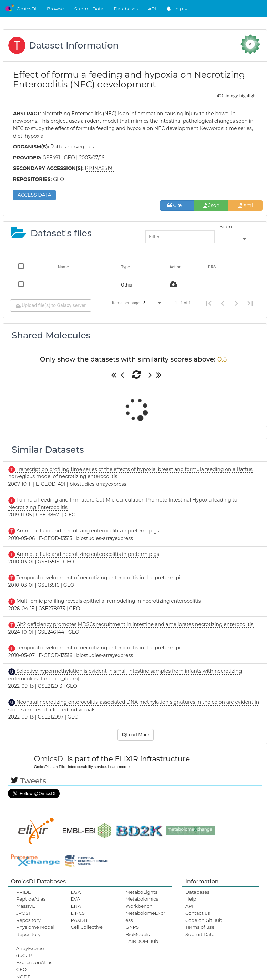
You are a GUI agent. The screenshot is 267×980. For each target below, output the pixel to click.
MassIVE (26, 906)
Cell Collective (87, 927)
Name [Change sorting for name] (63, 267)
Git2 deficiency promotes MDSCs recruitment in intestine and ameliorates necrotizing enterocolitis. (135, 624)
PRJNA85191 (100, 168)
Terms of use (200, 927)
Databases (126, 9)
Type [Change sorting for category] (125, 267)
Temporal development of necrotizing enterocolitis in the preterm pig (100, 578)
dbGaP (24, 955)
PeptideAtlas (31, 899)
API (152, 9)
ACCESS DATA (34, 195)
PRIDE (24, 892)
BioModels (137, 934)
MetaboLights (141, 892)
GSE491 (51, 158)
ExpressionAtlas (34, 962)
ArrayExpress (31, 948)
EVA (76, 899)
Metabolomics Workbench (142, 902)
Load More (136, 735)
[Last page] (250, 303)
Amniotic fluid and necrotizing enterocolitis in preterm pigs (87, 531)
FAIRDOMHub (142, 941)
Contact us (198, 913)
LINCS (78, 913)
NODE (23, 977)
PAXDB (79, 920)
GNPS (132, 927)
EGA (76, 892)
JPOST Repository (28, 916)
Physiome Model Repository (35, 930)
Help (177, 9)
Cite (177, 205)
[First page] (209, 303)
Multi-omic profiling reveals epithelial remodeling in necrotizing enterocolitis (108, 601)
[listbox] (234, 239)
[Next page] (236, 303)
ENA (76, 906)
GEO (21, 969)
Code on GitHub (204, 920)
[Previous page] (223, 303)
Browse (55, 9)
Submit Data (89, 9)
